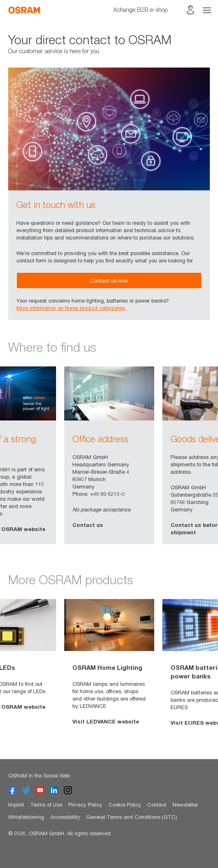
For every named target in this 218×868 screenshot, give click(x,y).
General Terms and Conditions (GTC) (132, 817)
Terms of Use (46, 805)
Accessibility (65, 817)
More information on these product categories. (71, 308)
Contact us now (109, 280)
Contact (157, 805)
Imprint (16, 805)
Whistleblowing (26, 817)
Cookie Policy (125, 805)
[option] (109, 455)
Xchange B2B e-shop (141, 9)
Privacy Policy (85, 805)
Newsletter (185, 805)
